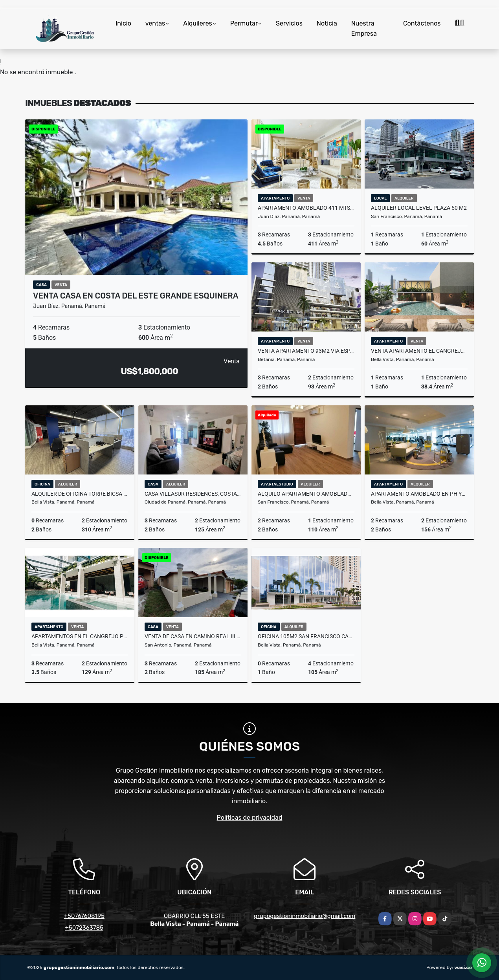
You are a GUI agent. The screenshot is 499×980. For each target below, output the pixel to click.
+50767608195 (84, 916)
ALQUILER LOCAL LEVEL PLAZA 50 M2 (419, 208)
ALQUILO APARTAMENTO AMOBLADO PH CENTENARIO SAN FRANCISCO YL (306, 494)
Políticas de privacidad (250, 818)
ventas (155, 23)
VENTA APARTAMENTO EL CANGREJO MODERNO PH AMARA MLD (419, 351)
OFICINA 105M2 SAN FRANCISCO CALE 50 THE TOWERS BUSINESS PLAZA (306, 636)
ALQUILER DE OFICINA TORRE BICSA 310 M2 (80, 494)
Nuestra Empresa (364, 28)
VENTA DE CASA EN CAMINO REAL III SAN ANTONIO (193, 636)
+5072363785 (84, 928)
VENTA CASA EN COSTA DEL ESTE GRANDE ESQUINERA (136, 296)
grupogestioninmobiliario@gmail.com (305, 916)
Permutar (244, 23)
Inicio (123, 23)
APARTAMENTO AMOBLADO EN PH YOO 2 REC (419, 494)
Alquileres (198, 23)
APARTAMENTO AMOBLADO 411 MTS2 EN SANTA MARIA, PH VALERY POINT (306, 208)
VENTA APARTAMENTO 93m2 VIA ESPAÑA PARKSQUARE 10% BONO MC (306, 351)
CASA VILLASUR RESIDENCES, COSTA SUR (193, 494)
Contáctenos (422, 23)
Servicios (289, 23)
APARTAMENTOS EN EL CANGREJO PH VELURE (80, 636)
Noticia (327, 23)
